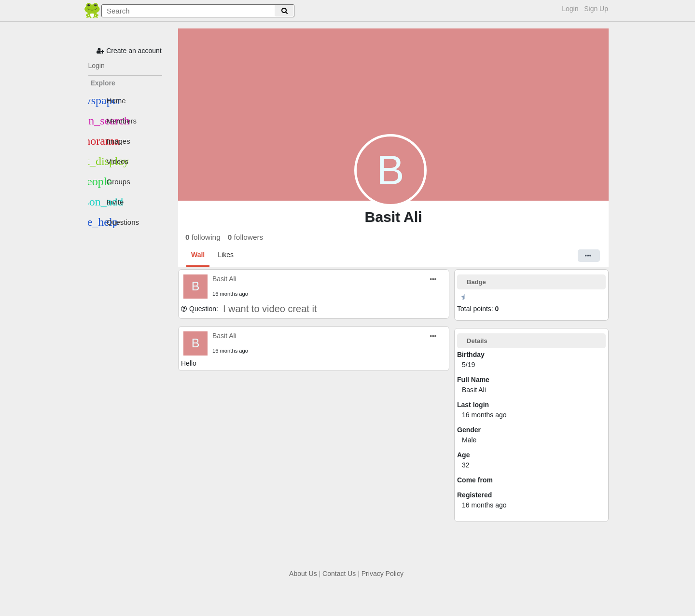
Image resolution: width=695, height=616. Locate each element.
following (203, 237)
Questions (114, 222)
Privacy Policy (382, 574)
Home (107, 100)
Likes (226, 255)
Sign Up (596, 9)
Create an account (129, 51)
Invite (106, 202)
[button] (589, 256)
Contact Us (339, 574)
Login (570, 9)
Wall (198, 255)
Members (113, 121)
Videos (109, 161)
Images (109, 141)
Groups (109, 181)
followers (246, 237)
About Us (303, 574)
